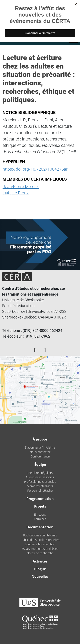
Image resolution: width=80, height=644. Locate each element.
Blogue (40, 569)
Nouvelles (40, 577)
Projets (40, 506)
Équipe (40, 464)
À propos (40, 439)
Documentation (40, 527)
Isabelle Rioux (16, 193)
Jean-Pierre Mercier (21, 187)
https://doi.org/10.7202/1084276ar (35, 169)
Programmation (40, 499)
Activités (40, 561)
